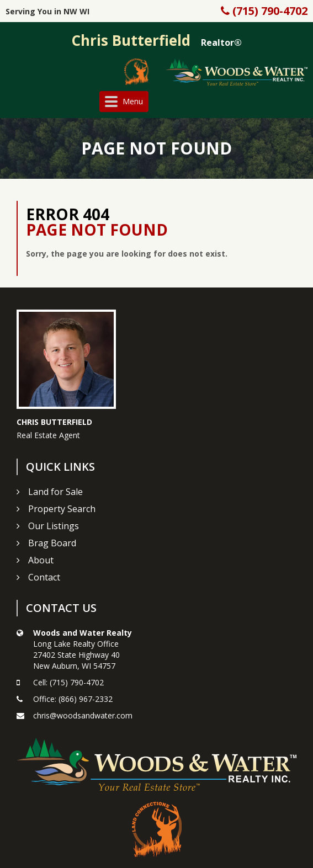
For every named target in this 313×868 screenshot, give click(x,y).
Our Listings (54, 526)
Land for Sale (55, 492)
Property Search (62, 509)
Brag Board (52, 543)
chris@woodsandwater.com (83, 715)
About (41, 560)
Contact (44, 577)
